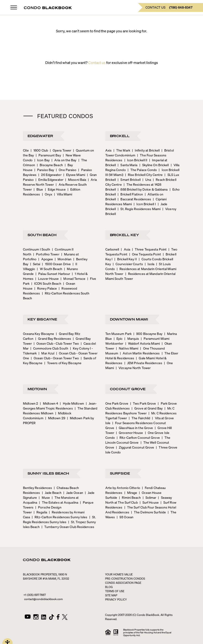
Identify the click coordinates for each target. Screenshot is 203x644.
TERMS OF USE (115, 591)
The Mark (122, 150)
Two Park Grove (143, 403)
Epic (118, 338)
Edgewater (40, 136)
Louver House (47, 278)
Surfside (120, 473)
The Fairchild (139, 418)
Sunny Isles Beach (48, 473)
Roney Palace (46, 288)
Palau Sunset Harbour (53, 274)
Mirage (131, 492)
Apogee (46, 259)
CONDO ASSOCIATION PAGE (123, 583)
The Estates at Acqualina (59, 502)
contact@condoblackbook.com (43, 599)
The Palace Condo (142, 170)
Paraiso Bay (44, 170)
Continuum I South (37, 249)
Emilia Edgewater (49, 179)
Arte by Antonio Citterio (123, 488)
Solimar (150, 497)
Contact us (97, 62)
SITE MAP (111, 595)
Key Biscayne (42, 319)
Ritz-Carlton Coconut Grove (138, 437)
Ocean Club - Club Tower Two (56, 343)
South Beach (42, 235)
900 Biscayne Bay (148, 334)
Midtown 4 (49, 403)
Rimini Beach (130, 497)
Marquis (132, 338)
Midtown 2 (31, 403)
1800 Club (39, 150)
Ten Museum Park (119, 334)
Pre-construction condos (125, 579)
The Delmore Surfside (148, 512)
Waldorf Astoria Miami (143, 343)
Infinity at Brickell (146, 150)
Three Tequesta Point (149, 249)
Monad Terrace (73, 278)
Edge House (55, 189)
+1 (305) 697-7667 (35, 595)
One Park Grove (117, 403)
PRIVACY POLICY (116, 599)
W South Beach (49, 269)
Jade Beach (52, 492)
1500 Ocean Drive (56, 264)
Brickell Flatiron (130, 194)
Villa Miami (63, 194)
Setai (35, 264)
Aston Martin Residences (140, 353)
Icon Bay (42, 160)
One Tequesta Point (145, 254)
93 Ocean (125, 517)
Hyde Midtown (72, 403)
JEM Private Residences (143, 363)
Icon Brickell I (145, 204)
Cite (26, 150)
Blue (38, 189)
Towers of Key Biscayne (63, 363)
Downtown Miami (129, 319)
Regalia (40, 512)
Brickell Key (125, 235)
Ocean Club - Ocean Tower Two (55, 358)
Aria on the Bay (64, 160)
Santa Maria (127, 165)
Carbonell (112, 249)
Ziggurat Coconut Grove (135, 447)
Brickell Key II (126, 259)
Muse (44, 497)
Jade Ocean (73, 492)
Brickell (120, 136)
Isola (150, 264)
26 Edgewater (50, 175)
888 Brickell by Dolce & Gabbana (143, 189)
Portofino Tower (46, 254)
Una (147, 179)
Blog (109, 587)
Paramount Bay (48, 155)
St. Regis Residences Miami (139, 209)
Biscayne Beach (50, 165)
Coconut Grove (128, 389)
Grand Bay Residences (53, 338)
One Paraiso (66, 170)
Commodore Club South (49, 348)
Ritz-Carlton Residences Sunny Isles (60, 517)
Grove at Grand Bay (147, 408)
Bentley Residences (38, 488)
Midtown (37, 389)
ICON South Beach (46, 283)
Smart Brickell (129, 179)
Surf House (149, 502)
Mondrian (63, 259)
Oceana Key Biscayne (39, 334)
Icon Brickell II (136, 160)
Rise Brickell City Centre (144, 175)
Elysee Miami (74, 175)
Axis (108, 150)
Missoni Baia (76, 179)
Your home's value (119, 574)
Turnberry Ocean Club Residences (68, 527)
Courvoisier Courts (128, 264)
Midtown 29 (55, 418)
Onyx (47, 194)
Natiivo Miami (127, 348)
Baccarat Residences (134, 199)
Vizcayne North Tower (133, 368)
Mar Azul (46, 353)
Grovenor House (130, 433)
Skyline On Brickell (154, 165)
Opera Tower (61, 150)
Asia (126, 249)
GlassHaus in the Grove (134, 428)
